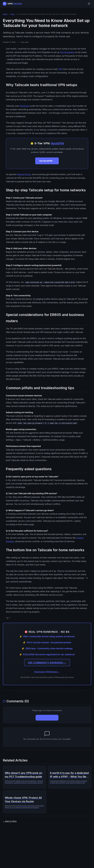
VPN (61, 69)
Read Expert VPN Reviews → (47, 672)
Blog (13, 14)
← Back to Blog (10, 821)
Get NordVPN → (47, 161)
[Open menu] (89, 4)
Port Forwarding (67, 52)
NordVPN (57, 143)
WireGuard (25, 106)
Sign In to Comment (47, 718)
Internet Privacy (24, 175)
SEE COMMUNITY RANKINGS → (47, 663)
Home (5, 14)
